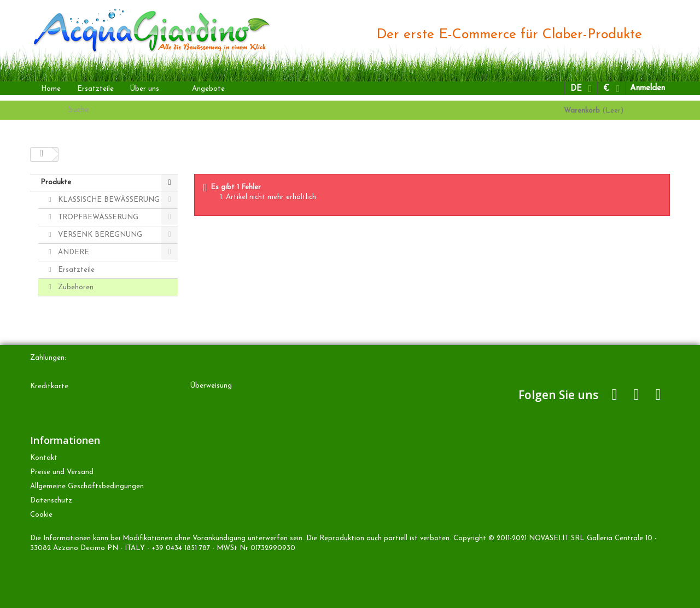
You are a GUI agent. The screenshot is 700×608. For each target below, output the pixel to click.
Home (51, 89)
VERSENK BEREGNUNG (99, 235)
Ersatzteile (95, 89)
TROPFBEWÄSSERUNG (97, 217)
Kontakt (44, 458)
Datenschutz (51, 501)
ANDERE (72, 252)
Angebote (208, 89)
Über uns (145, 89)
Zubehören (75, 287)
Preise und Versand (62, 472)
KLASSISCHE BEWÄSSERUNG (108, 200)
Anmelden (647, 88)
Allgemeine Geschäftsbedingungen (87, 486)
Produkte (56, 182)
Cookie (41, 515)
